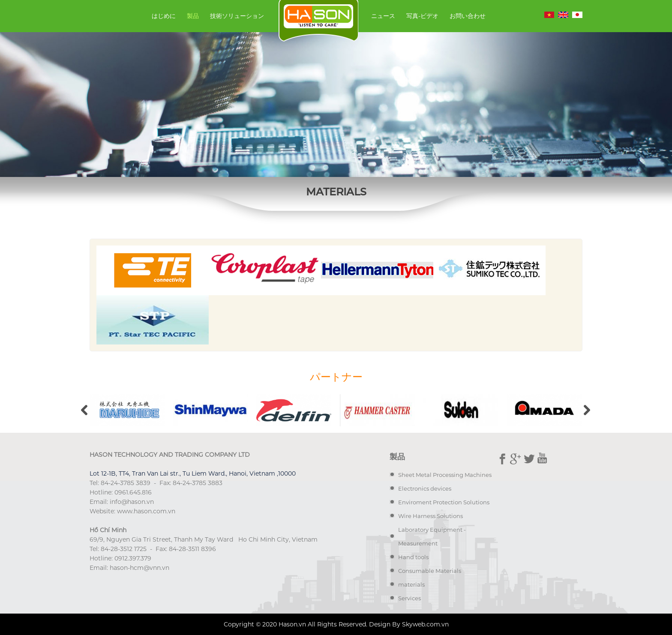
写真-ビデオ (422, 16)
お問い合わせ (468, 16)
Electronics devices (425, 488)
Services (409, 598)
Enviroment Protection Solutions (444, 502)
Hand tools (413, 557)
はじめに (164, 16)
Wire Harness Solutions (430, 516)
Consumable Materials (430, 571)
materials (411, 584)
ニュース (383, 16)
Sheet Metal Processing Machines (445, 475)
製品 (193, 16)
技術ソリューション (237, 16)
